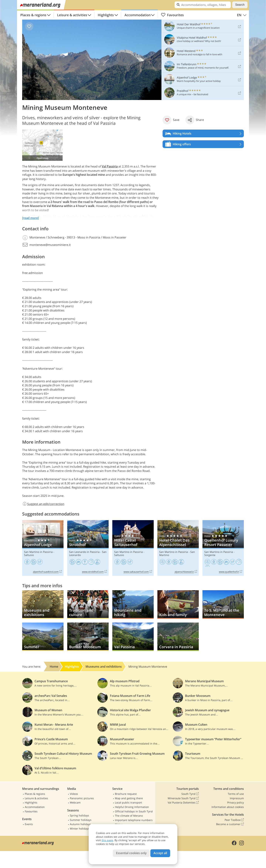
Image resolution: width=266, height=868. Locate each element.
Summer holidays (81, 820)
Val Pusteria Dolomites (183, 803)
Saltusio (29, 555)
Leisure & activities (72, 15)
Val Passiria (110, 166)
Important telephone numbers (134, 820)
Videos (74, 794)
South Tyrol (190, 794)
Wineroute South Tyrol (183, 798)
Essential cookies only (131, 853)
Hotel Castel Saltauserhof (133, 548)
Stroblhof (88, 548)
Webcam (75, 802)
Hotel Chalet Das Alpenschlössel (178, 548)
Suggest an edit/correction (43, 504)
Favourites (172, 15)
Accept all (160, 853)
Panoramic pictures (82, 798)
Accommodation (138, 15)
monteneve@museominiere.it (50, 245)
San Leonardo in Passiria (84, 552)
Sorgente (210, 555)
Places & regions (33, 15)
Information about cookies (228, 807)
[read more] (30, 218)
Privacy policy (236, 802)
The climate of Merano (129, 816)
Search (240, 5)
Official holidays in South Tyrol (134, 811)
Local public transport (128, 802)
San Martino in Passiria (38, 552)
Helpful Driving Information (132, 807)
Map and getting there (129, 798)
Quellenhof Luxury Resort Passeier (223, 548)
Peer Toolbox (234, 820)
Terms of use (236, 794)
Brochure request (126, 794)
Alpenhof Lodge (43, 548)
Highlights (106, 15)
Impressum (237, 798)
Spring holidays (79, 815)
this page (107, 840)
